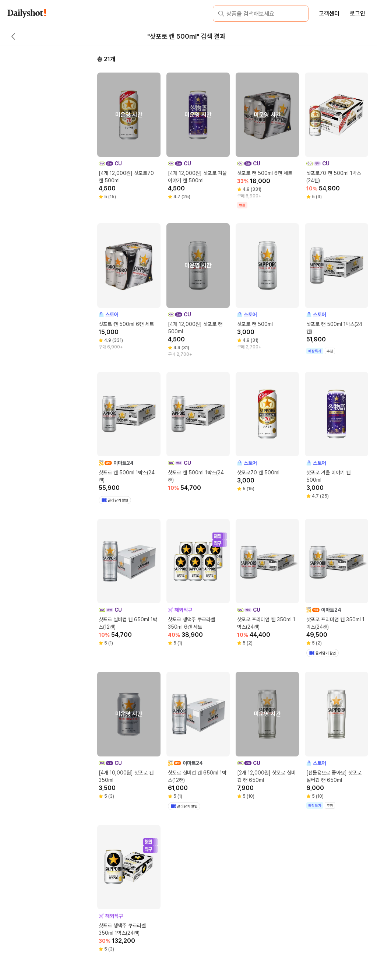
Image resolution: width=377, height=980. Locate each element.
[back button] (13, 36)
